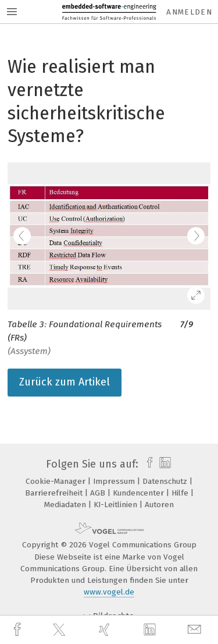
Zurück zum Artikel (65, 382)
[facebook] (19, 630)
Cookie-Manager (57, 481)
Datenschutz (166, 481)
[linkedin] (151, 630)
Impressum (115, 481)
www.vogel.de (109, 592)
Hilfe (181, 493)
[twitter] (60, 630)
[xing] (106, 630)
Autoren (159, 505)
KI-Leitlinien (117, 505)
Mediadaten (66, 505)
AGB (99, 493)
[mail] (196, 630)
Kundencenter (140, 493)
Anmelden (189, 12)
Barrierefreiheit (55, 493)
